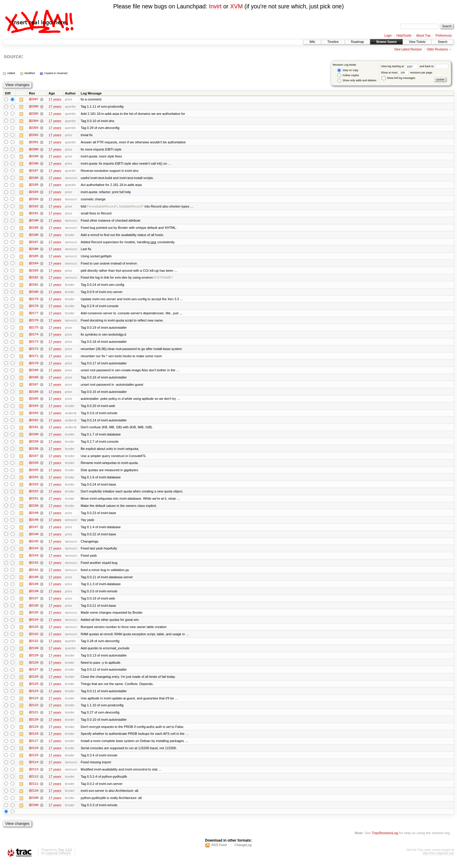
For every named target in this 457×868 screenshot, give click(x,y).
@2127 (34, 675)
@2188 (34, 236)
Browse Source (386, 42)
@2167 (34, 387)
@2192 (34, 207)
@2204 (34, 121)
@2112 (34, 783)
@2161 (34, 430)
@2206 (34, 106)
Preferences (444, 36)
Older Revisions (437, 49)
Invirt (215, 6)
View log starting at (400, 66)
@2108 (34, 812)
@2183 (34, 272)
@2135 (34, 618)
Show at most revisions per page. (407, 73)
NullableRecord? (131, 207)
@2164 (34, 409)
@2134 (34, 625)
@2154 (34, 481)
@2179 (34, 301)
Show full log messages (398, 78)
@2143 (34, 560)
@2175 (34, 330)
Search (443, 42)
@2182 (34, 279)
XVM (236, 6)
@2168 (34, 380)
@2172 (34, 351)
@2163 (34, 416)
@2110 (34, 798)
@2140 (34, 582)
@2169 (34, 373)
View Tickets (417, 42)
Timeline (333, 42)
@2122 (34, 711)
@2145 (34, 546)
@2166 (34, 394)
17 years (55, 99)
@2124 (34, 697)
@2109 (34, 805)
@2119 (34, 733)
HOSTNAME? (163, 279)
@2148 (34, 524)
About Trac (423, 36)
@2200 (34, 150)
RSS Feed (219, 852)
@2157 (34, 459)
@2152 (34, 495)
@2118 (34, 740)
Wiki (312, 42)
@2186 (34, 250)
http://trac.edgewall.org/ (438, 860)
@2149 (34, 517)
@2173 (34, 344)
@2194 (34, 193)
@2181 (34, 286)
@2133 (34, 632)
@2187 (34, 243)
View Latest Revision (408, 49)
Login (388, 36)
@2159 (34, 445)
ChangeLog (243, 852)
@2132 (34, 639)
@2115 (34, 762)
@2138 (34, 596)
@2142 (34, 567)
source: (14, 56)
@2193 (34, 200)
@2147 (34, 531)
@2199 (34, 157)
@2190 (34, 222)
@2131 (34, 646)
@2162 (34, 423)
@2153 (34, 488)
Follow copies (348, 75)
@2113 (34, 776)
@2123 (34, 704)
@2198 (34, 164)
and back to (434, 66)
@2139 (34, 589)
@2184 (34, 265)
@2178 (34, 308)
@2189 (34, 229)
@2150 (34, 510)
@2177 (34, 315)
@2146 (34, 538)
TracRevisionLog (385, 840)
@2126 (34, 682)
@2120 (34, 726)
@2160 (34, 438)
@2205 (34, 114)
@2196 (34, 178)
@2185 (34, 258)
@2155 (34, 474)
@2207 (34, 99)
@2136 (34, 610)
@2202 (34, 135)
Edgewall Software (58, 860)
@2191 (34, 214)
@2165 (34, 402)
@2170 (34, 366)
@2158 (34, 452)
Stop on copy (348, 70)
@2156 (34, 466)
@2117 (34, 747)
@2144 (34, 553)
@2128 (34, 668)
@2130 (34, 654)
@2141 (34, 574)
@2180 (34, 294)
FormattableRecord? (102, 207)
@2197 (34, 171)
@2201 (34, 142)
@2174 (34, 337)
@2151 (34, 502)
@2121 (34, 718)
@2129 (34, 661)
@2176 (34, 322)
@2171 (34, 358)
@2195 (34, 186)
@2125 (34, 690)
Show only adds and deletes (357, 81)
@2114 (34, 769)
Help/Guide (404, 36)
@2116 (34, 754)
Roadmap (357, 42)
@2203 (34, 128)
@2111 (34, 790)
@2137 (34, 603)
